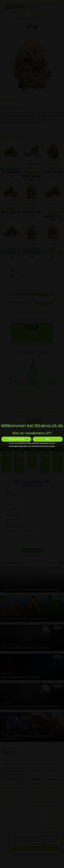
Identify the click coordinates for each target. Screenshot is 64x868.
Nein (48, 439)
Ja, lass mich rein (16, 439)
